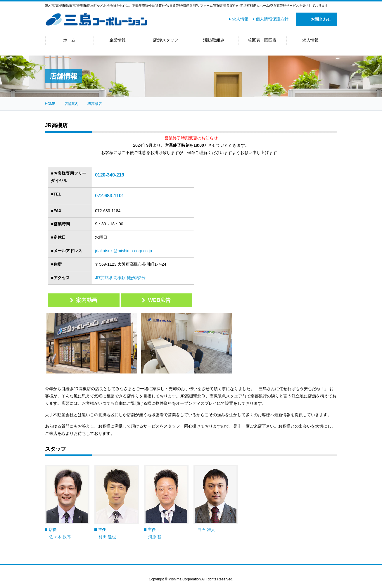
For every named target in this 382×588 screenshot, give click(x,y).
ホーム (69, 40)
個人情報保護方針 (272, 19)
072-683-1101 (110, 196)
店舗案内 (71, 104)
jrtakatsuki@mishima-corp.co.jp (123, 251)
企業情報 (117, 40)
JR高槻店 (95, 104)
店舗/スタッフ (166, 40)
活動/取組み (214, 40)
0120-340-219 (110, 175)
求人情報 (240, 19)
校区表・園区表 (262, 40)
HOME (50, 104)
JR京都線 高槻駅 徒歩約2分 (120, 278)
